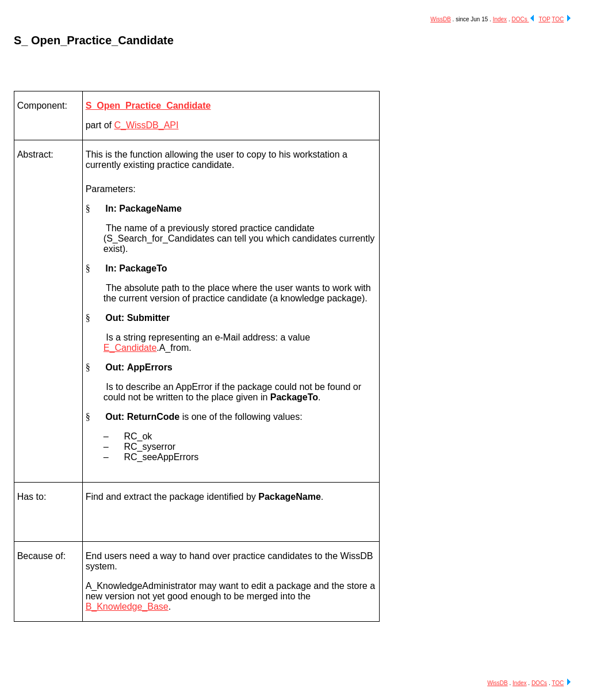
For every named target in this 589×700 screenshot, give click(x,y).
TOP (544, 19)
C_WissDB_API (146, 125)
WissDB (441, 19)
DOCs (520, 19)
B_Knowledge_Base (127, 607)
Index (500, 19)
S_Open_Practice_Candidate (148, 106)
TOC (558, 19)
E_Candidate (130, 348)
